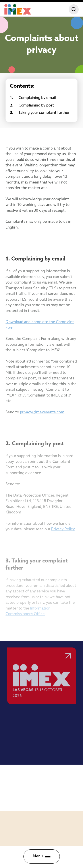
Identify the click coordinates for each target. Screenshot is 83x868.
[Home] (18, 9)
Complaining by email (33, 98)
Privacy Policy (63, 529)
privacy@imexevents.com (42, 412)
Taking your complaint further (40, 113)
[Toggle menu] (42, 856)
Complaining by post (32, 106)
